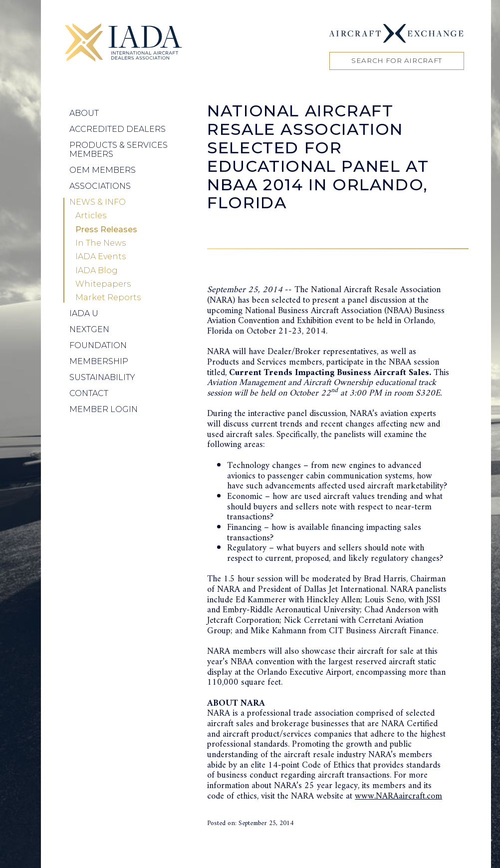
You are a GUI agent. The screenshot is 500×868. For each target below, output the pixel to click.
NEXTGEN (89, 329)
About (84, 113)
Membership (99, 361)
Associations (100, 186)
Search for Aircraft (397, 60)
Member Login (104, 409)
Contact (89, 393)
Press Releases (106, 230)
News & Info (98, 202)
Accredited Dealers (118, 129)
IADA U (84, 313)
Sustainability (102, 377)
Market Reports (108, 298)
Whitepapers (103, 284)
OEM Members (103, 170)
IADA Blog (97, 271)
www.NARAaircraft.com (398, 796)
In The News (101, 243)
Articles (91, 216)
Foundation (98, 345)
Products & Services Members (119, 150)
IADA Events (101, 257)
